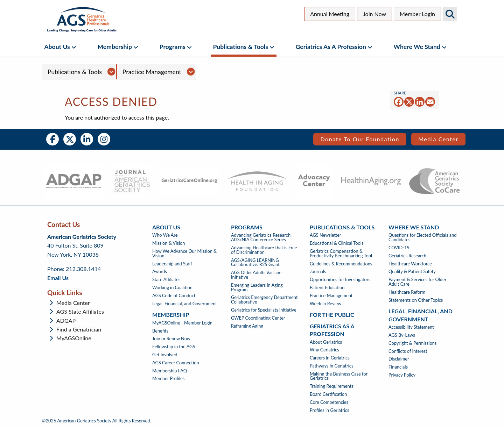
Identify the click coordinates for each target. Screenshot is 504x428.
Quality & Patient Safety (412, 272)
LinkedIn (87, 139)
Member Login (417, 14)
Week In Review (325, 304)
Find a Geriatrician (79, 329)
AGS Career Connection (176, 363)
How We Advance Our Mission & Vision (184, 254)
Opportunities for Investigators (340, 280)
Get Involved (165, 355)
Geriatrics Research (407, 256)
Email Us (58, 278)
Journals (318, 272)
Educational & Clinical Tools (337, 243)
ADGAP (66, 321)
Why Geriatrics (324, 350)
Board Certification (328, 394)
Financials (398, 367)
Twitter (70, 139)
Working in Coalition (172, 288)
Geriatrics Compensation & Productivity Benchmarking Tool (341, 254)
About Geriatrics (326, 342)
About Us (57, 47)
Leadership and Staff (172, 264)
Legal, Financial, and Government (185, 304)
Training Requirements (332, 386)
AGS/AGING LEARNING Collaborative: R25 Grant (255, 263)
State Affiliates (166, 280)
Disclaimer (399, 359)
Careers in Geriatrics (330, 358)
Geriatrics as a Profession (331, 47)
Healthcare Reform (407, 292)
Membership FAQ (170, 371)
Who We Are (165, 235)
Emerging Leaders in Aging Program (257, 287)
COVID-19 (399, 248)
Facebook (52, 139)
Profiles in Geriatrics (330, 410)
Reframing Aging (247, 326)
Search (450, 14)
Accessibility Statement (411, 327)
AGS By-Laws (402, 335)
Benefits (160, 331)
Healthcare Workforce (410, 264)
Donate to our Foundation (360, 139)
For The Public (332, 315)
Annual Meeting (330, 14)
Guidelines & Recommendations (341, 264)
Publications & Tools (241, 47)
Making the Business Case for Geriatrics (339, 376)
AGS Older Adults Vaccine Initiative (256, 275)
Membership (115, 47)
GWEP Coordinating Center (258, 318)
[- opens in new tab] (74, 181)
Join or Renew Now (171, 339)
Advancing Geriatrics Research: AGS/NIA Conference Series (261, 237)
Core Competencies (329, 402)
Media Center (438, 139)
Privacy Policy (402, 375)
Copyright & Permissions (412, 343)
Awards (160, 272)
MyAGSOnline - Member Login (182, 323)
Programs (173, 47)
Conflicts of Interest (408, 351)
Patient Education (327, 288)
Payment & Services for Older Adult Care (417, 282)
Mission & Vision (169, 243)
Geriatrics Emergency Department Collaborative (264, 300)
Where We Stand (417, 47)
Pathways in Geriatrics (331, 366)
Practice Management (152, 72)
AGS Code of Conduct (174, 296)
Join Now (374, 14)
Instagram (104, 139)
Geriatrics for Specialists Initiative (264, 310)
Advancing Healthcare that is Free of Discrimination (264, 250)
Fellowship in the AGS (174, 347)
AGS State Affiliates (80, 312)
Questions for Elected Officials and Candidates (422, 237)
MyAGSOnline (74, 338)
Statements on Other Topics (416, 300)
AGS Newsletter (325, 235)
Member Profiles (168, 379)
